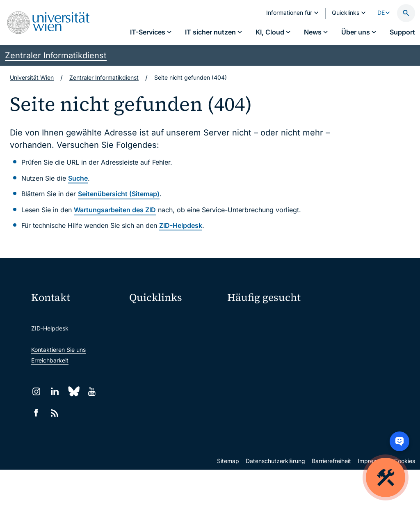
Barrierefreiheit (331, 498)
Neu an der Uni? (261, 404)
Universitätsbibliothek (163, 404)
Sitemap (228, 498)
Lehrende (334, 363)
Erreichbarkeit (50, 360)
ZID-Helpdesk (181, 225)
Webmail (146, 335)
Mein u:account (342, 320)
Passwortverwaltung (255, 334)
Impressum (372, 498)
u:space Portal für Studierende (175, 352)
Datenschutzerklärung (275, 498)
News (329, 348)
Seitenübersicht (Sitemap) (119, 194)
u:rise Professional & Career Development (175, 438)
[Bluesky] (73, 391)
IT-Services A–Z (249, 320)
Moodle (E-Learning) (162, 318)
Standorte (241, 348)
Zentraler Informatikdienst (56, 55)
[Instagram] (36, 391)
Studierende (244, 363)
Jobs (328, 334)
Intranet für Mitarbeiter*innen (174, 387)
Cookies (404, 498)
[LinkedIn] (55, 391)
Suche (78, 178)
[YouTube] (92, 391)
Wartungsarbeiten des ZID (115, 210)
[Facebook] (36, 413)
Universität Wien (32, 77)
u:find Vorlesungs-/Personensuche (175, 369)
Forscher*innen (247, 377)
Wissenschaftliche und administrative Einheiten (175, 421)
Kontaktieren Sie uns (58, 350)
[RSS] (55, 413)
